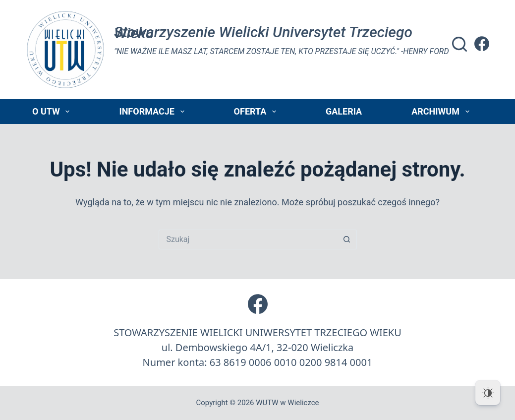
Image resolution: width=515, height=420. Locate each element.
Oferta (257, 112)
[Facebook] (482, 44)
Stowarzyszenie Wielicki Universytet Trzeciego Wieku (263, 32)
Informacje (153, 112)
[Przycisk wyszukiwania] (347, 240)
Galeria (344, 111)
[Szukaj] (459, 44)
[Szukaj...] (248, 240)
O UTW (53, 112)
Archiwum (442, 112)
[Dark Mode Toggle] (488, 393)
